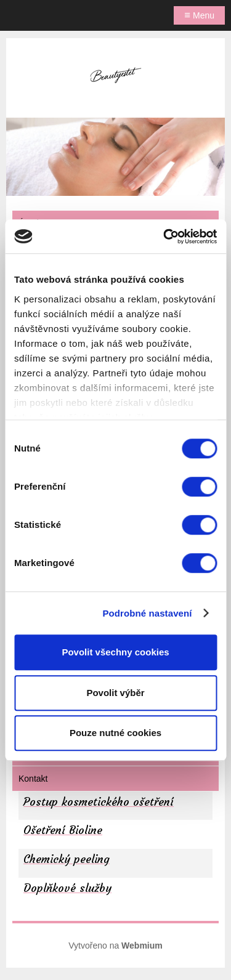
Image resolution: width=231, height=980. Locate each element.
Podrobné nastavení (147, 613)
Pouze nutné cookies (115, 733)
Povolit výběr (115, 693)
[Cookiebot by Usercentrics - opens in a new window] (164, 237)
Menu (199, 15)
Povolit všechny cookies (115, 652)
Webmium (142, 946)
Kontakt (33, 779)
